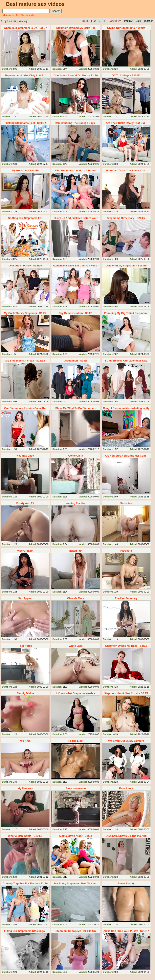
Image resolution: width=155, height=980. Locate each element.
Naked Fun (76, 551)
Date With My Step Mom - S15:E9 (126, 266)
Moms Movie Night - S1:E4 (76, 836)
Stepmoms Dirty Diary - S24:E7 (126, 218)
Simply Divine (25, 693)
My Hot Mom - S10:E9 (25, 170)
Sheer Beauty (126, 883)
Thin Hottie (25, 646)
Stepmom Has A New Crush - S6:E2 (126, 693)
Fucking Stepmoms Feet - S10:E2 (25, 123)
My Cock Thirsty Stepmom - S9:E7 (25, 313)
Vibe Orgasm (25, 551)
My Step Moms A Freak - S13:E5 (25, 361)
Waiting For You (76, 503)
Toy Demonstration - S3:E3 (76, 313)
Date (138, 21)
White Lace (76, 646)
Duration (149, 21)
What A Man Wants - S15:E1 (25, 836)
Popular (128, 21)
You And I (25, 741)
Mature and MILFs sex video (19, 15)
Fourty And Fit (25, 503)
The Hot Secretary (126, 598)
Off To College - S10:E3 (126, 75)
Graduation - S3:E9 (76, 361)
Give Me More (76, 598)
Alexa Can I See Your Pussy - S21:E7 (126, 931)
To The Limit (76, 741)
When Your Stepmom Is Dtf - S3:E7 (25, 28)
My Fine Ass (25, 788)
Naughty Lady (25, 456)
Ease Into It (126, 788)
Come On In (76, 456)
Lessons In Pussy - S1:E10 (25, 266)
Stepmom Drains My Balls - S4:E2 (126, 646)
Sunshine (126, 503)
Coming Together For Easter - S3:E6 (25, 883)
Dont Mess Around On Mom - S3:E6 (76, 75)
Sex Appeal (25, 598)
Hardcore (126, 551)
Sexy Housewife (76, 788)
